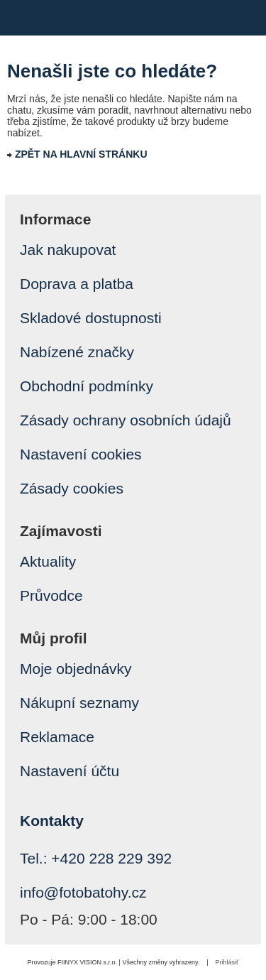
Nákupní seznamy (79, 703)
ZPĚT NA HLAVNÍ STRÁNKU (81, 154)
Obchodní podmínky (87, 386)
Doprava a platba (77, 284)
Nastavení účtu (70, 771)
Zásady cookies (72, 488)
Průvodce (51, 595)
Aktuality (48, 561)
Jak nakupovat (68, 250)
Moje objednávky (76, 669)
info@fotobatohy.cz (83, 892)
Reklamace (57, 737)
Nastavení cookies (81, 454)
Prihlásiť (227, 962)
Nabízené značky (77, 352)
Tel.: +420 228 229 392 (96, 858)
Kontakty (52, 821)
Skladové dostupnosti (91, 318)
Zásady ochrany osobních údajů (126, 420)
